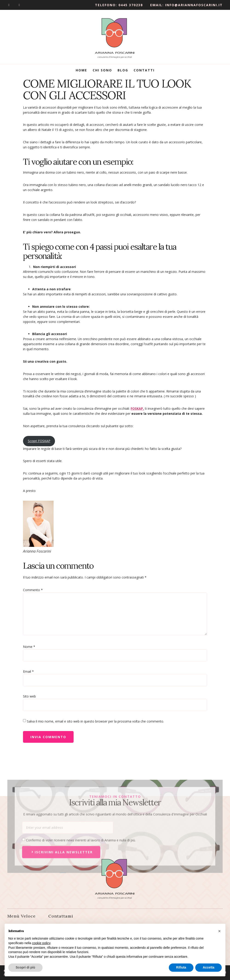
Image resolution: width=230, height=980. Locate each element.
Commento (33, 590)
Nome (29, 647)
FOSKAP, (137, 408)
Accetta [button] (208, 967)
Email (28, 671)
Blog (123, 70)
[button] (219, 931)
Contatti (144, 70)
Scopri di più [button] (25, 967)
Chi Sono (102, 70)
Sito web (29, 696)
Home (81, 70)
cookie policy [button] (41, 943)
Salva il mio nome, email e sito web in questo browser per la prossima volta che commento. (95, 721)
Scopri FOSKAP (39, 441)
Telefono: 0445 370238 (119, 5)
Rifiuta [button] (181, 967)
